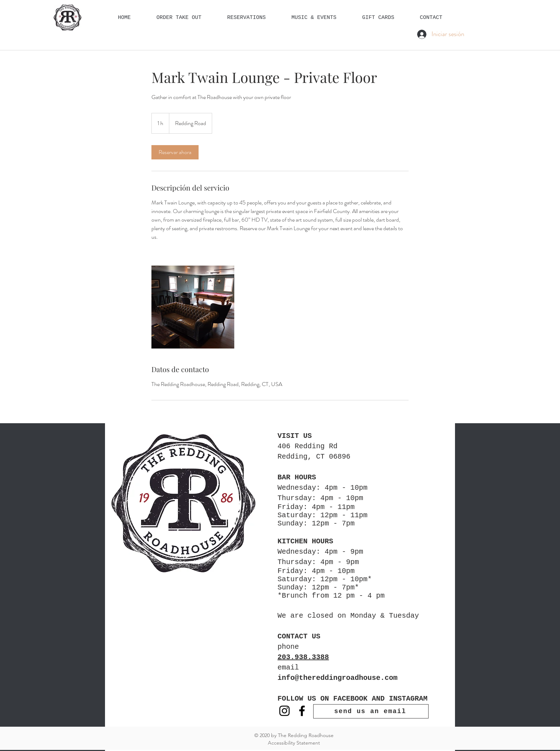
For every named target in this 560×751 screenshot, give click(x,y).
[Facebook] (302, 711)
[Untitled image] (193, 307)
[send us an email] (371, 711)
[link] (175, 152)
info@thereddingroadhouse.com (337, 678)
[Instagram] (284, 711)
